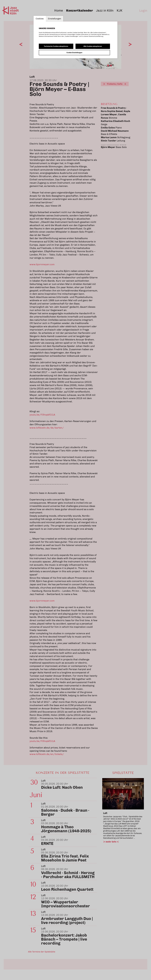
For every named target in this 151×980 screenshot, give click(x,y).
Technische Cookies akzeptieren (56, 46)
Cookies (40, 19)
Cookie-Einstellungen (74, 53)
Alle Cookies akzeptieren (93, 46)
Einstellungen (55, 19)
